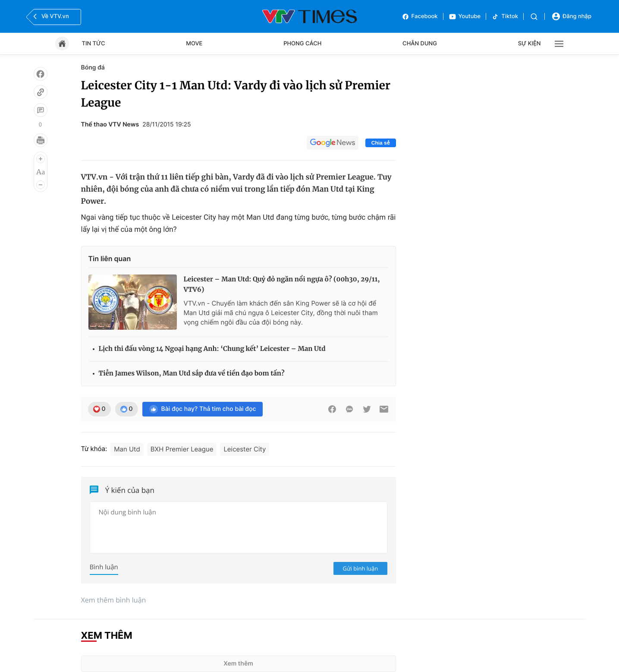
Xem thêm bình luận (114, 600)
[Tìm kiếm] (534, 17)
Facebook (420, 17)
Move (194, 44)
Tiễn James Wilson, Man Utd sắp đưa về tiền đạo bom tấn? (192, 374)
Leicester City (245, 449)
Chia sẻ (381, 143)
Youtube (465, 17)
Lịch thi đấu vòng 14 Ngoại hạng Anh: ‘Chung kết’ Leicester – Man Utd (212, 349)
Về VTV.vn (50, 16)
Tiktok (505, 17)
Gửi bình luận (361, 568)
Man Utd (127, 449)
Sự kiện (529, 44)
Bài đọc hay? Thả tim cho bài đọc (203, 409)
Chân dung (420, 44)
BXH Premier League (182, 449)
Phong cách (302, 44)
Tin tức (94, 44)
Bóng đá (93, 68)
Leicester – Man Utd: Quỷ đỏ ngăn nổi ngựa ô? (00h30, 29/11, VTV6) (282, 285)
